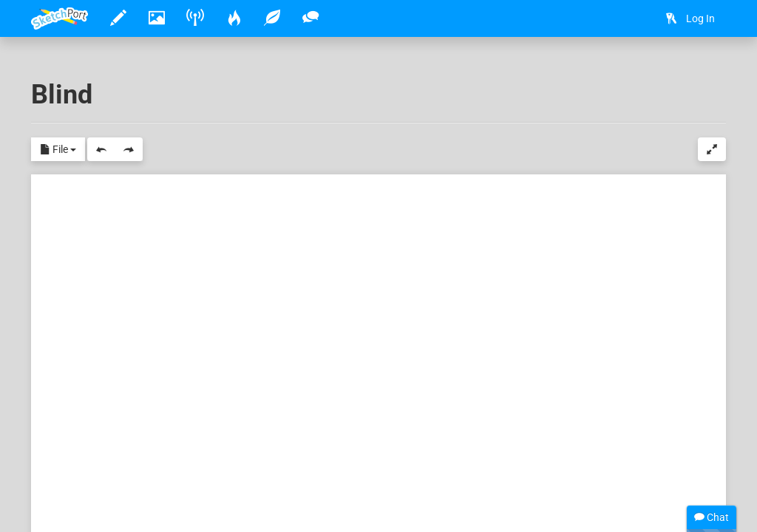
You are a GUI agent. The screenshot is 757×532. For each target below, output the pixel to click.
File (58, 150)
